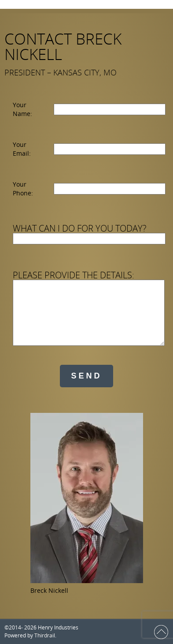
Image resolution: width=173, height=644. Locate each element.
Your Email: (22, 149)
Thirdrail (45, 635)
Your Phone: (23, 189)
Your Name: (22, 109)
